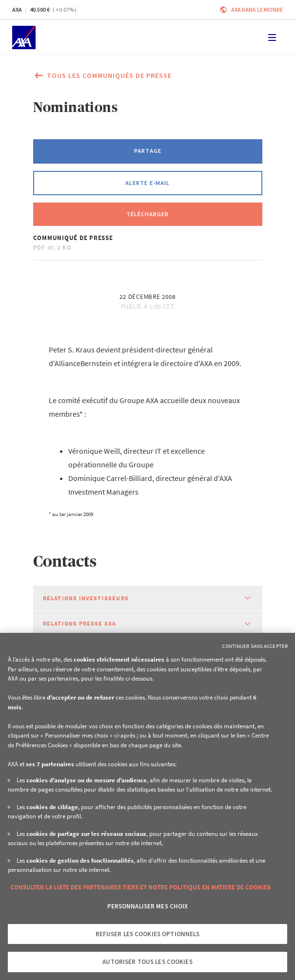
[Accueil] (24, 37)
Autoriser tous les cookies (147, 962)
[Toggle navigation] (272, 37)
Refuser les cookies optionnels (148, 934)
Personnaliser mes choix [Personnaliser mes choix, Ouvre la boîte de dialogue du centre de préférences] (148, 906)
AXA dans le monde (257, 9)
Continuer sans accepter (255, 646)
